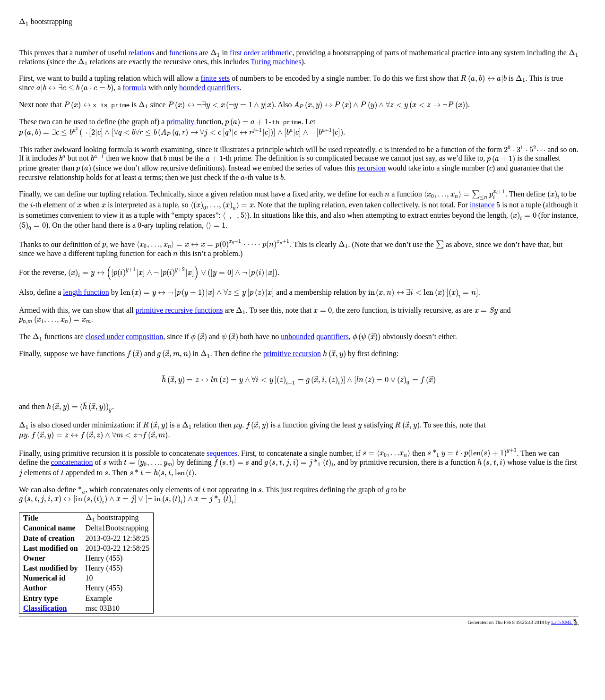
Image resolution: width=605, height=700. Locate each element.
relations (142, 53)
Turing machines (276, 62)
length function (86, 292)
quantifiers (332, 337)
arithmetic (277, 53)
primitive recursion (292, 354)
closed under (105, 337)
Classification (45, 608)
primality (180, 122)
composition (144, 337)
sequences (222, 453)
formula (135, 88)
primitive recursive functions (179, 310)
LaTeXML (565, 622)
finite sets (215, 78)
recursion (372, 168)
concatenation (72, 462)
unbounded (298, 337)
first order (245, 53)
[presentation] (24, 22)
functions (183, 53)
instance (482, 205)
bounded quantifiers (209, 88)
